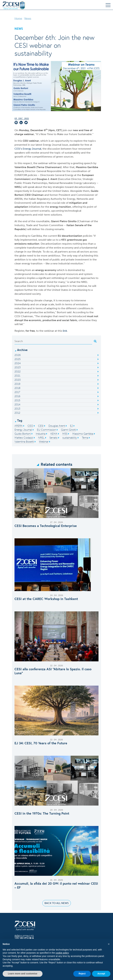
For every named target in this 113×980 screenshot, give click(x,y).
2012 (17, 413)
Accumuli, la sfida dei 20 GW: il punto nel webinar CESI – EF (56, 885)
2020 (18, 380)
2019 (17, 384)
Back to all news (57, 903)
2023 (18, 367)
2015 (17, 400)
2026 (18, 355)
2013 (17, 409)
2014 (17, 404)
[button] (109, 944)
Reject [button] (82, 974)
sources (69, 157)
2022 (18, 371)
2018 (17, 388)
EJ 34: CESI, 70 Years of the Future (41, 743)
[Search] (53, 341)
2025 (18, 359)
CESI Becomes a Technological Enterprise (46, 526)
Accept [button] (101, 974)
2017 (17, 392)
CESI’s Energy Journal (28, 149)
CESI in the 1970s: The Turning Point (42, 813)
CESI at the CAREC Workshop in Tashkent (46, 599)
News (28, 18)
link (65, 331)
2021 (17, 376)
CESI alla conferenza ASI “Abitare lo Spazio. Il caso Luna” (53, 671)
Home (18, 18)
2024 (18, 363)
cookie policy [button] (62, 953)
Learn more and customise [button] (23, 974)
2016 (17, 396)
